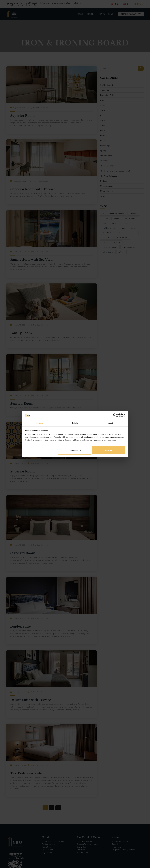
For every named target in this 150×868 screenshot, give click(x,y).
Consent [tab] (40, 423)
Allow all (109, 450)
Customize (75, 450)
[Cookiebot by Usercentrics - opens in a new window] (115, 415)
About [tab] (110, 423)
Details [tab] (75, 423)
